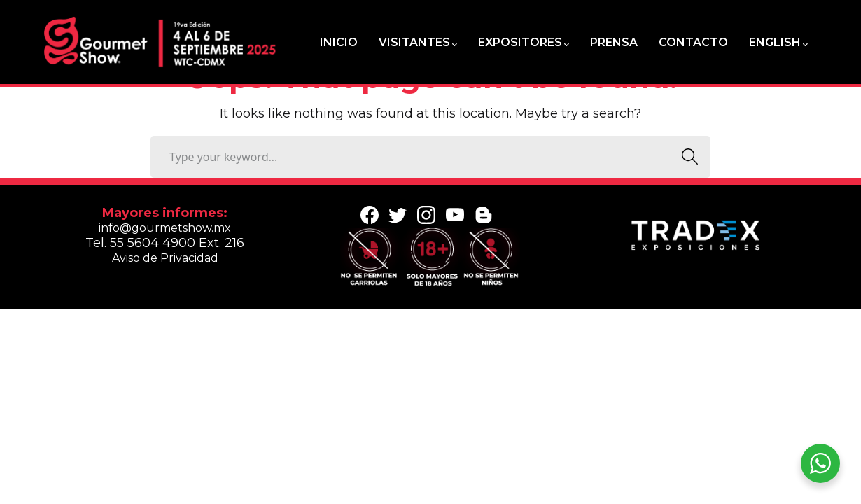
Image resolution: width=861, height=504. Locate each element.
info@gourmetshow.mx (165, 228)
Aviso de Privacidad (165, 258)
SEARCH (686, 157)
